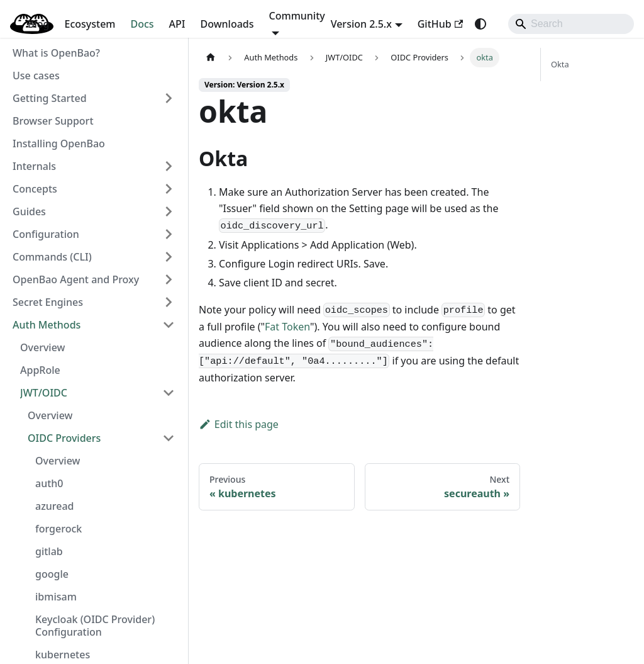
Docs (142, 24)
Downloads (227, 24)
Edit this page (239, 424)
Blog (38, 24)
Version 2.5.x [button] (361, 24)
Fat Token (287, 327)
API (177, 24)
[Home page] (211, 58)
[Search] (571, 24)
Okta (560, 64)
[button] (94, 98)
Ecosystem (90, 24)
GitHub (440, 24)
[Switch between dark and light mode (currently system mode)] (480, 24)
